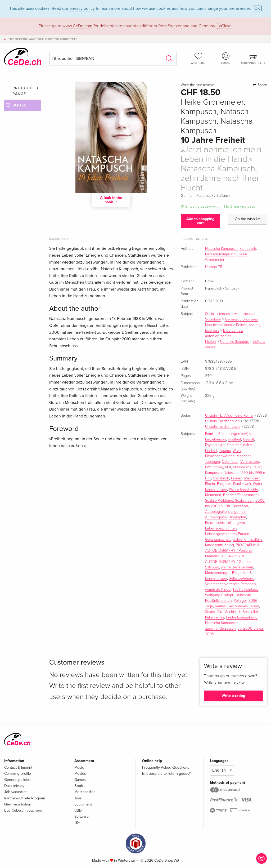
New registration (18, 804)
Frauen (237, 478)
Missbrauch (242, 467)
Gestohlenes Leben (243, 606)
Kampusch (248, 249)
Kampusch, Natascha (222, 473)
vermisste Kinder (218, 590)
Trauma (225, 451)
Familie (211, 434)
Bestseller (240, 506)
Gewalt (249, 439)
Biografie (224, 484)
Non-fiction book (219, 325)
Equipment (83, 804)
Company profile (18, 774)
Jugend (239, 523)
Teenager (213, 462)
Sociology (213, 319)
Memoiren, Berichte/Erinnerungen (232, 495)
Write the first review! (198, 85)
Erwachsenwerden (220, 456)
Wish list (198, 58)
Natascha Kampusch (221, 249)
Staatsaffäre (214, 612)
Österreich (230, 462)
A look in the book (111, 200)
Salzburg (212, 567)
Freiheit (211, 451)
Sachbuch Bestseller (241, 612)
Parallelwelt (242, 484)
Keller (257, 467)
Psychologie (215, 445)
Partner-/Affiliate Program (25, 798)
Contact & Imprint (18, 767)
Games (80, 780)
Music (79, 767)
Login (226, 58)
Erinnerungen (216, 489)
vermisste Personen (240, 584)
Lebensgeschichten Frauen (227, 534)
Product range (22, 91)
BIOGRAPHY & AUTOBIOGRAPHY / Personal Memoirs (232, 551)
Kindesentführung (220, 545)
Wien (237, 451)
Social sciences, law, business (229, 314)
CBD (78, 810)
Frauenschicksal (218, 523)
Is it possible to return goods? (166, 774)
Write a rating (233, 696)
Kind (230, 445)
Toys (78, 798)
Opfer (258, 484)
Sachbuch (221, 478)
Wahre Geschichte (244, 489)
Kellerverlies (215, 617)
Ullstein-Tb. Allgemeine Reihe (229, 416)
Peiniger (240, 601)
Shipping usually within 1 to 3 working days (220, 206)
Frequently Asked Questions (166, 767)
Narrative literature (235, 342)
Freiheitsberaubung (242, 617)
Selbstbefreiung (242, 578)
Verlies (220, 606)
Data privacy (14, 786)
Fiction (211, 342)
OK (257, 8)
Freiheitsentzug (246, 590)
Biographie (237, 517)
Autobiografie (216, 517)
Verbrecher (214, 584)
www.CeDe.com (77, 26)
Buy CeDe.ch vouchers (23, 810)
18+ (77, 823)
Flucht (210, 484)
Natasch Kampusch (220, 254)
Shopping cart (253, 58)
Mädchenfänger (218, 573)
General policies (17, 780)
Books (19, 105)
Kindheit (234, 439)
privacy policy (82, 8)
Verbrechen (250, 462)
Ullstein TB (214, 267)
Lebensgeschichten (221, 528)
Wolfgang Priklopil (219, 595)
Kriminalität (244, 445)
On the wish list (248, 219)
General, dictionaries (241, 319)
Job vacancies (16, 792)
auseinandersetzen (220, 629)
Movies (80, 774)
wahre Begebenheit (237, 567)
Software (82, 816)
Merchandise (85, 792)
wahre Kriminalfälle (248, 540)
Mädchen (244, 456)
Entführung (214, 467)
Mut (228, 467)
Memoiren (252, 478)
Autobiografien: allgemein (226, 512)
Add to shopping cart (200, 221)
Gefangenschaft (218, 540)
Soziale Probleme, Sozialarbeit (229, 501)
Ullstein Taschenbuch (222, 421)
